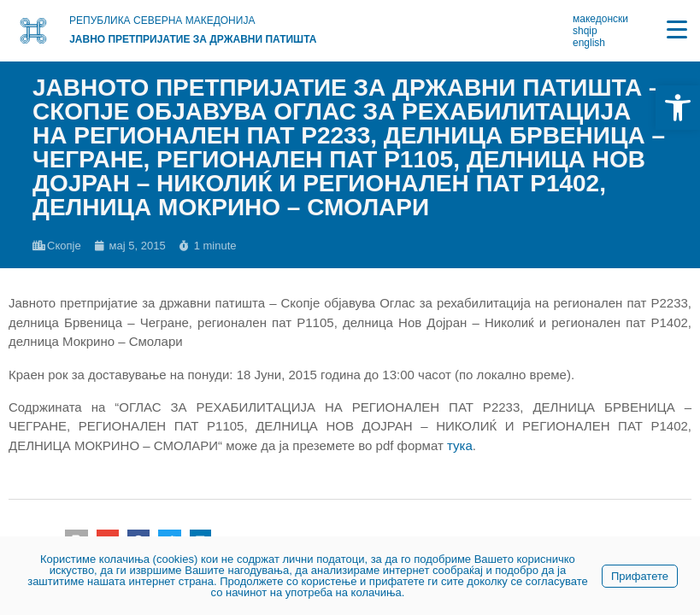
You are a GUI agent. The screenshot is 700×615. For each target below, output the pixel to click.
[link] (678, 108)
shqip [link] (585, 31)
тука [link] (460, 445)
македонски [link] (600, 19)
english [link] (589, 43)
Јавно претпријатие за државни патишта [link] (193, 39)
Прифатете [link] (640, 576)
